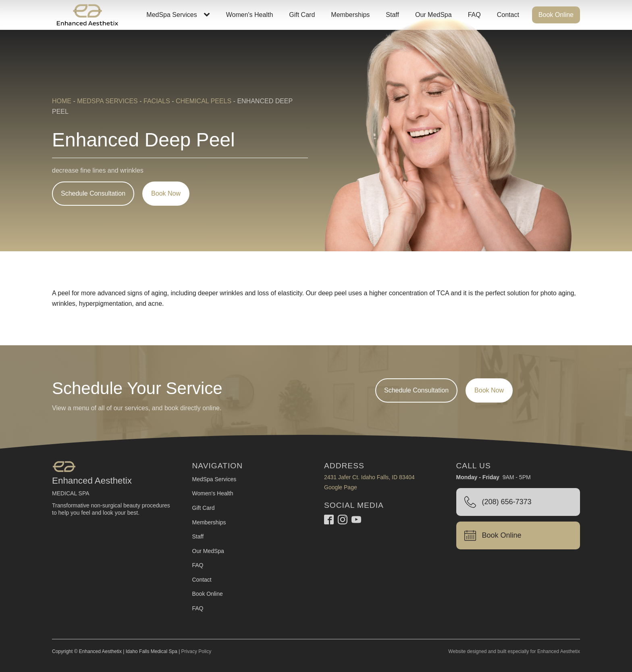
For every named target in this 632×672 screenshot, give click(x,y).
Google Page (341, 487)
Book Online (556, 15)
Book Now (166, 193)
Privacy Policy (196, 651)
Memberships (350, 15)
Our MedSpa (433, 15)
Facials (157, 101)
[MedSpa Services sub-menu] (208, 15)
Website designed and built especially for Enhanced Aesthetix (514, 651)
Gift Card (302, 15)
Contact (508, 15)
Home (62, 101)
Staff (392, 15)
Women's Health (250, 15)
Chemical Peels (204, 101)
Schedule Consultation (93, 193)
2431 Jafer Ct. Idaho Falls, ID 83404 (369, 477)
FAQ (474, 15)
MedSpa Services (172, 15)
